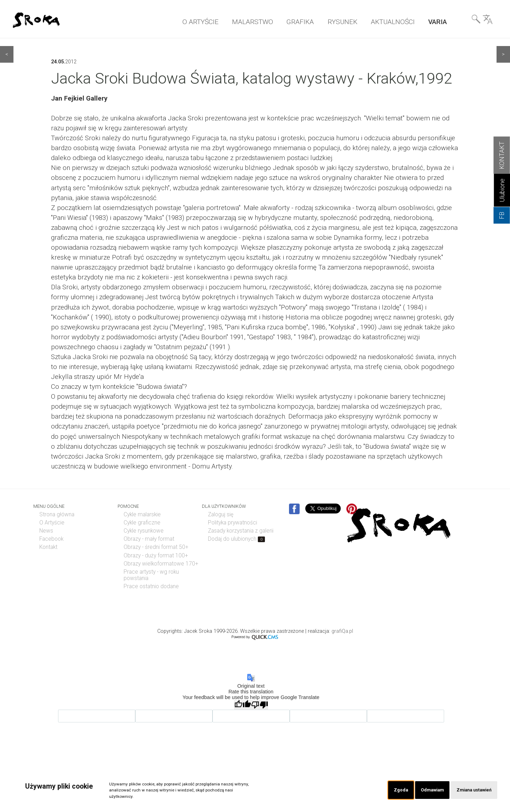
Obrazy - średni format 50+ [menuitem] (156, 547)
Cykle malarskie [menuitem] (142, 515)
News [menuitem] (46, 531)
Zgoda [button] (395, 790)
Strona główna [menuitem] (57, 515)
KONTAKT (502, 155)
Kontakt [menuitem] (48, 547)
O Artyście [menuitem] (52, 523)
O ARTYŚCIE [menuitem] (200, 22)
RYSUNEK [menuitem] (342, 22)
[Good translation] (243, 705)
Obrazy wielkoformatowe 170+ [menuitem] (161, 564)
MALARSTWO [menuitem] (253, 22)
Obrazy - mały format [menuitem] (149, 539)
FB (502, 215)
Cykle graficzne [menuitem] (142, 523)
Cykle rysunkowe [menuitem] (144, 531)
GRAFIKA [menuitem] (300, 22)
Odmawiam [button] (428, 790)
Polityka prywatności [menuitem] (233, 523)
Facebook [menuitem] (51, 539)
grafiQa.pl (342, 631)
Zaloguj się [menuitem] (221, 515)
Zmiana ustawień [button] (472, 790)
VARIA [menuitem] (438, 22)
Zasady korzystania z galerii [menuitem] (241, 531)
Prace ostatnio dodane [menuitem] (151, 586)
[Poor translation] (260, 705)
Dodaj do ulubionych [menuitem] (236, 539)
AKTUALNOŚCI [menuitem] (393, 22)
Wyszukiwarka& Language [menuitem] (482, 21)
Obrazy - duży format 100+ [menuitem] (156, 556)
